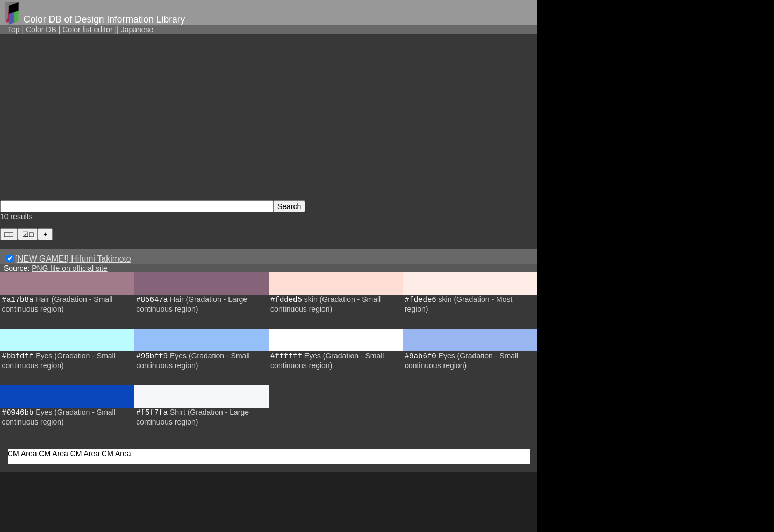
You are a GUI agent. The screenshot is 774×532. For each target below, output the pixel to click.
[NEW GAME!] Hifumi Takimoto (73, 259)
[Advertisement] (269, 117)
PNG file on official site (70, 268)
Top (14, 30)
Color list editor (87, 30)
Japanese (137, 30)
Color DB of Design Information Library (105, 19)
